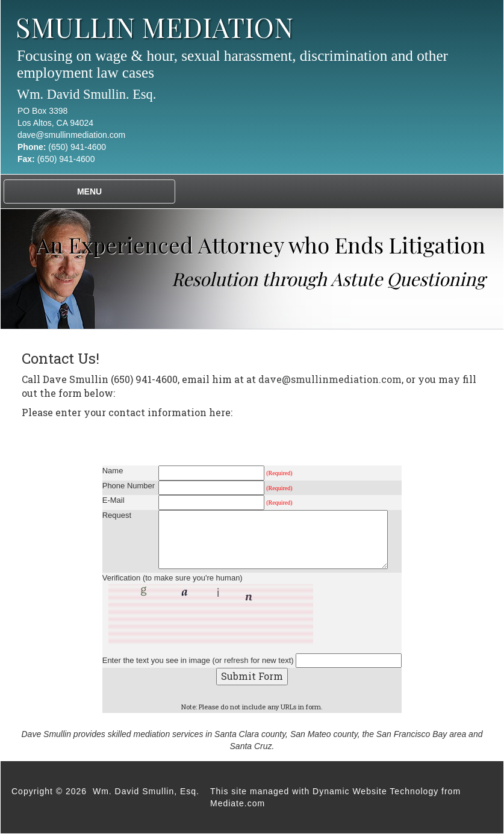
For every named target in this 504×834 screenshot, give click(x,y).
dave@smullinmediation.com (71, 135)
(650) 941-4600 (77, 147)
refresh (236, 660)
